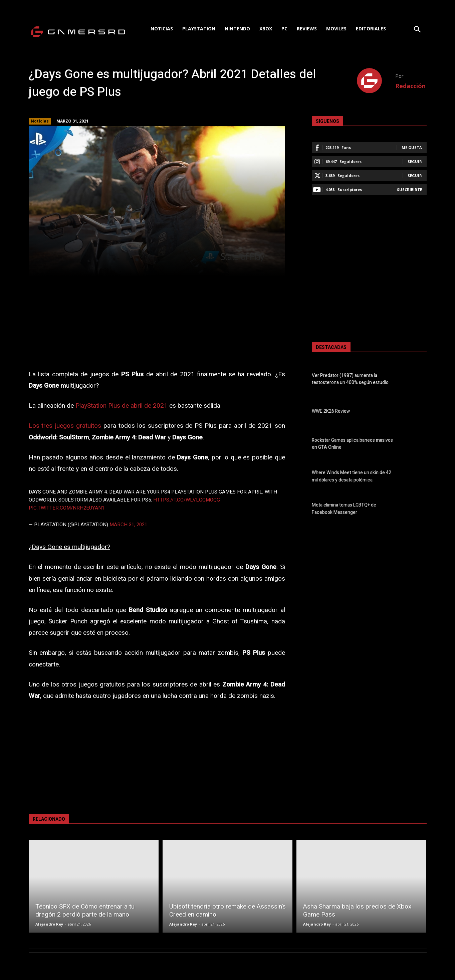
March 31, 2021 (128, 525)
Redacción (410, 86)
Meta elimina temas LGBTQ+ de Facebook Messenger (344, 509)
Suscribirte (409, 189)
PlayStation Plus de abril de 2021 (122, 406)
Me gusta (412, 147)
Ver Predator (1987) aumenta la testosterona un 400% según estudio (350, 379)
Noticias (40, 121)
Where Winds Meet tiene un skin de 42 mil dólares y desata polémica (352, 476)
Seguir (415, 161)
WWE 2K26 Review (331, 412)
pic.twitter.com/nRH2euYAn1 (67, 508)
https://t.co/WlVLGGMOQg (187, 500)
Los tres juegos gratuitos (65, 426)
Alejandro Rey (49, 924)
